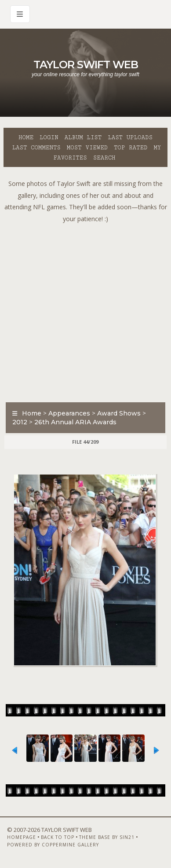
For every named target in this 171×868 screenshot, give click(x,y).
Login (49, 137)
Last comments (36, 148)
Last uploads (130, 137)
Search (104, 158)
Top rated (131, 148)
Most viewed (87, 148)
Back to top (58, 837)
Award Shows (119, 413)
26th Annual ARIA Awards (75, 422)
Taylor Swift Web (86, 65)
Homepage (22, 837)
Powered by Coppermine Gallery (53, 845)
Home (26, 137)
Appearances (69, 413)
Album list (83, 137)
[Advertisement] (85, 310)
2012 (20, 422)
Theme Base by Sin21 (107, 837)
